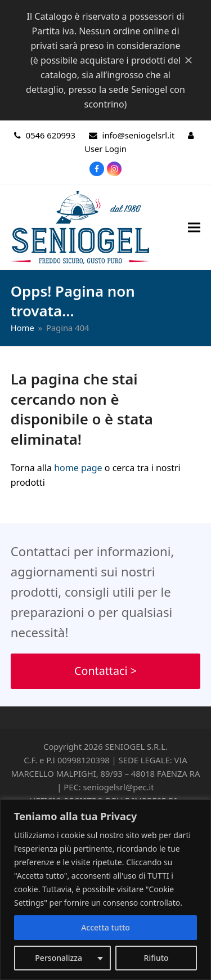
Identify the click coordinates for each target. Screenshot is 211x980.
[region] (105, 890)
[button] (194, 227)
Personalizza (59, 958)
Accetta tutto (105, 927)
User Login (105, 149)
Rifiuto (156, 958)
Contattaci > (105, 671)
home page (78, 468)
